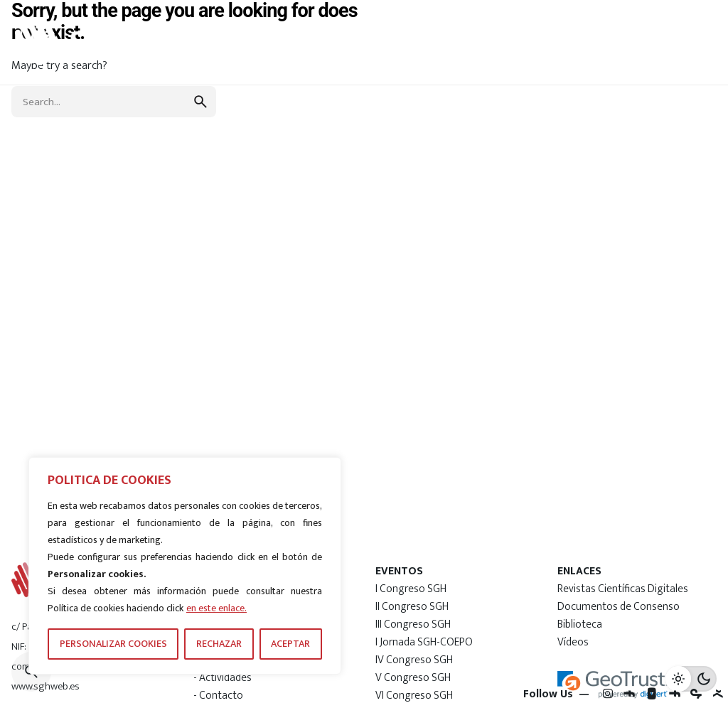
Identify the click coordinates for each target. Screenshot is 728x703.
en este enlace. (216, 608)
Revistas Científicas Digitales (623, 589)
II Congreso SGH (412, 606)
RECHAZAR (219, 644)
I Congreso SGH (411, 589)
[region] (185, 566)
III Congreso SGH (413, 624)
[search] (200, 102)
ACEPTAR (290, 644)
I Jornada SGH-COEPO (424, 642)
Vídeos (573, 642)
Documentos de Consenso (619, 606)
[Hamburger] (673, 42)
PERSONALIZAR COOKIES (113, 644)
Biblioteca (580, 624)
